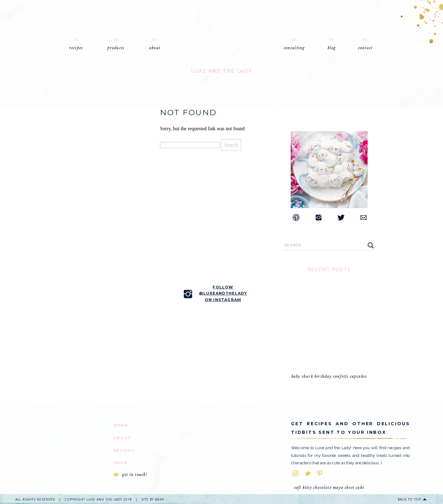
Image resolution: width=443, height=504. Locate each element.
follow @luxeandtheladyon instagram (223, 293)
